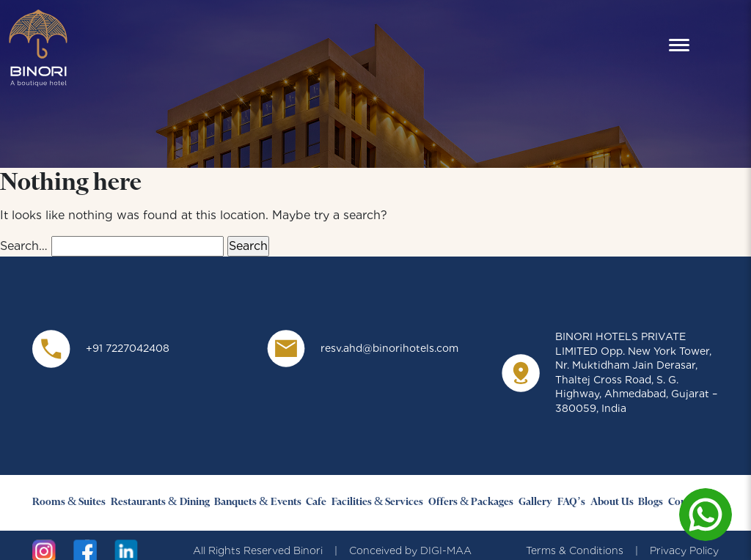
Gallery (535, 502)
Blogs (651, 502)
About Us (612, 502)
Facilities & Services (377, 502)
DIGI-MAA (446, 550)
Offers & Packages (471, 502)
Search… (24, 246)
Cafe (316, 502)
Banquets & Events (257, 502)
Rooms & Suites (69, 502)
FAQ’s (571, 502)
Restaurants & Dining (160, 502)
